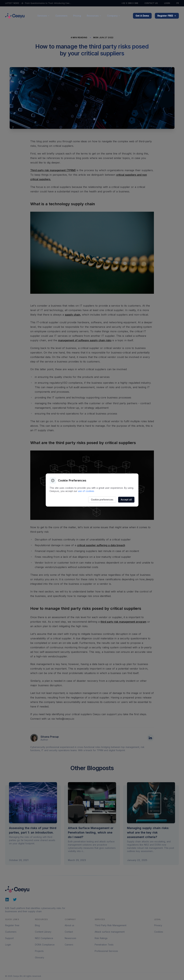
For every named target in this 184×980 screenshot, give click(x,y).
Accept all (126, 500)
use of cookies (86, 491)
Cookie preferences (102, 500)
